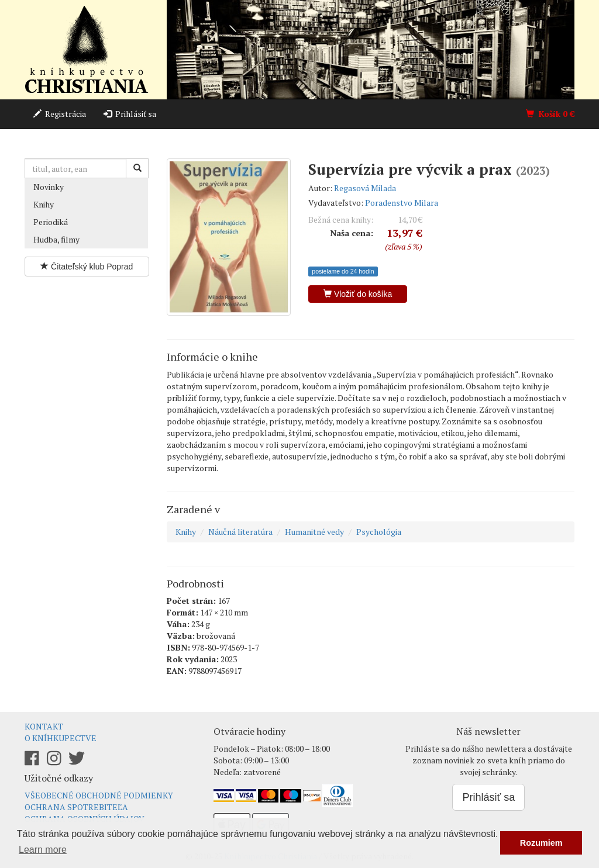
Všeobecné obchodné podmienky (99, 795)
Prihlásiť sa (130, 114)
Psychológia (379, 532)
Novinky (49, 187)
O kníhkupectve (61, 738)
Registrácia (60, 114)
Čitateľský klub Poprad (87, 267)
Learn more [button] (43, 850)
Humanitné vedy (314, 532)
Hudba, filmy (56, 239)
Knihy (44, 204)
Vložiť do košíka (358, 294)
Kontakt (44, 726)
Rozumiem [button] (541, 843)
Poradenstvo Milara (402, 203)
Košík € (550, 114)
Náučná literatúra (240, 532)
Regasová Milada (365, 188)
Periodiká (51, 222)
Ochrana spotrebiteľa (76, 807)
